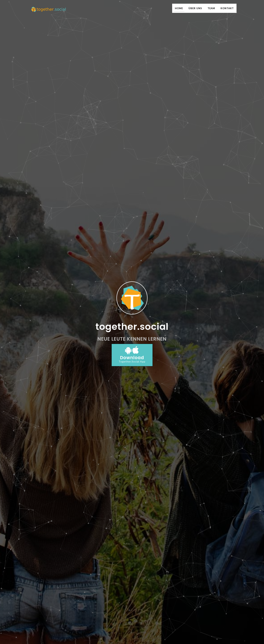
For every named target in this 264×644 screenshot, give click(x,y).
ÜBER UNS (195, 8)
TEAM (211, 8)
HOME (179, 8)
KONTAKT (227, 8)
